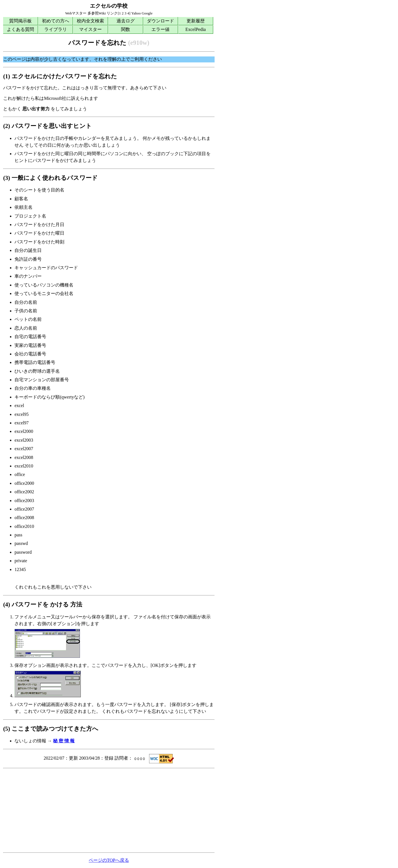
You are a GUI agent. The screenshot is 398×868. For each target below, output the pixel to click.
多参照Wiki (97, 13)
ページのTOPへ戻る (109, 860)
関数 (126, 29)
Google (147, 13)
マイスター (90, 29)
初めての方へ (56, 21)
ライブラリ (56, 29)
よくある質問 (20, 29)
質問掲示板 (20, 21)
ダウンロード (160, 21)
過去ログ (126, 21)
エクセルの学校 (109, 6)
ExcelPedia (196, 29)
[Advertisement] (109, 810)
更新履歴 (196, 21)
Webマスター (76, 13)
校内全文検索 (90, 21)
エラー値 (160, 29)
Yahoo (136, 13)
